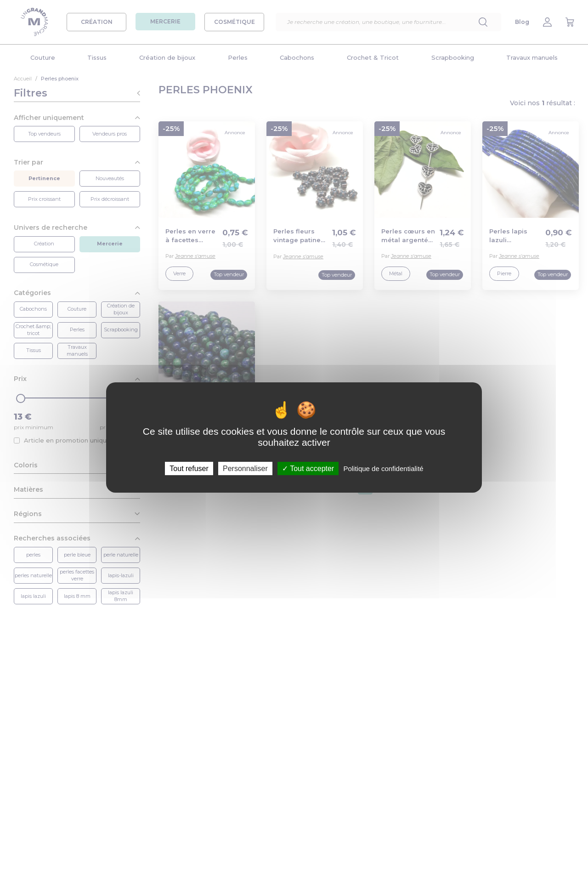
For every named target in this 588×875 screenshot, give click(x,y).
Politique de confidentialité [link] (383, 469)
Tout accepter (308, 469)
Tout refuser (189, 469)
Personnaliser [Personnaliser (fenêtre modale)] (245, 469)
